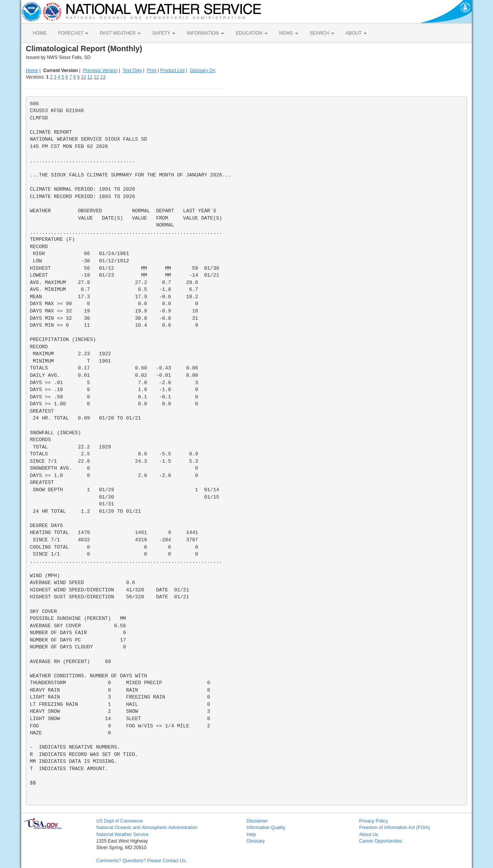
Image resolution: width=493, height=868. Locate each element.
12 (96, 77)
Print (152, 71)
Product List (172, 71)
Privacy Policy (374, 821)
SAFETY (164, 33)
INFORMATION (205, 33)
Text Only (132, 71)
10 (83, 77)
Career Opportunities (381, 841)
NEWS (289, 33)
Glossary (256, 841)
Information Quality (266, 828)
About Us (369, 834)
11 (90, 77)
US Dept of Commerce (120, 821)
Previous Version (100, 71)
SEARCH (322, 33)
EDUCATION (252, 33)
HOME (40, 33)
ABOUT (356, 33)
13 (103, 77)
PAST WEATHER (120, 33)
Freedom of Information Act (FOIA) (395, 828)
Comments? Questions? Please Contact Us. (142, 861)
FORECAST (73, 33)
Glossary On (202, 71)
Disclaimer (257, 821)
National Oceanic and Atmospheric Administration (147, 828)
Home (32, 71)
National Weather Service (122, 834)
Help (251, 834)
